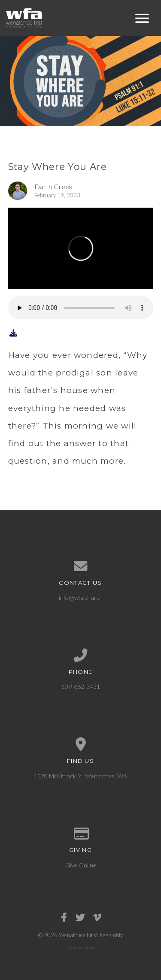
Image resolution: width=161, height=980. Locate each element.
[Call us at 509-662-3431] (81, 655)
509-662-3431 (81, 687)
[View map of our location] (81, 745)
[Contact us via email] (81, 566)
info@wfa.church (81, 597)
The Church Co (80, 947)
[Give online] (81, 834)
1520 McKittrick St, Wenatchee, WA (80, 776)
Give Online (81, 865)
